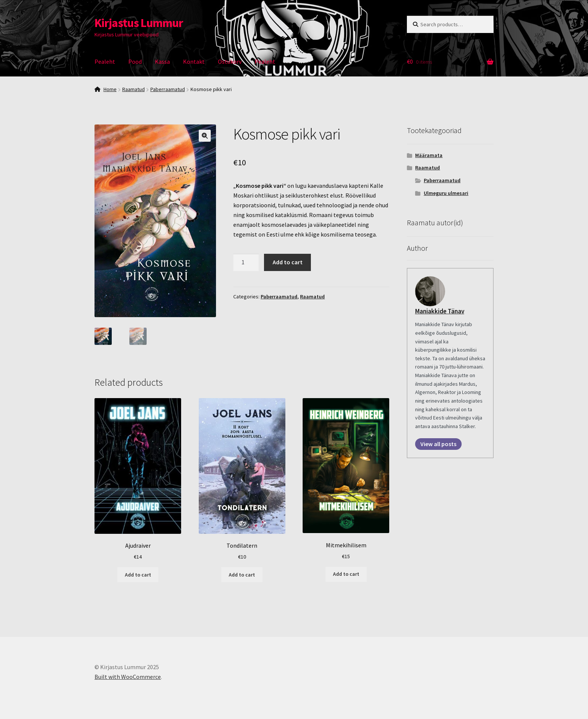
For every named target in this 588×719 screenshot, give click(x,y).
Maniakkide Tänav (440, 311)
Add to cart (288, 262)
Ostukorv (230, 61)
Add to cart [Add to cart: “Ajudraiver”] (138, 574)
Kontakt (194, 61)
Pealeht (105, 61)
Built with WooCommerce (128, 676)
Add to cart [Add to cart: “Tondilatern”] (242, 574)
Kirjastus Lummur (139, 23)
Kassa (162, 61)
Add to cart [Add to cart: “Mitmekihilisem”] (346, 573)
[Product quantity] (246, 262)
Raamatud (133, 89)
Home (110, 89)
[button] (205, 136)
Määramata (429, 155)
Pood (135, 61)
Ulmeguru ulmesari (446, 193)
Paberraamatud (168, 89)
